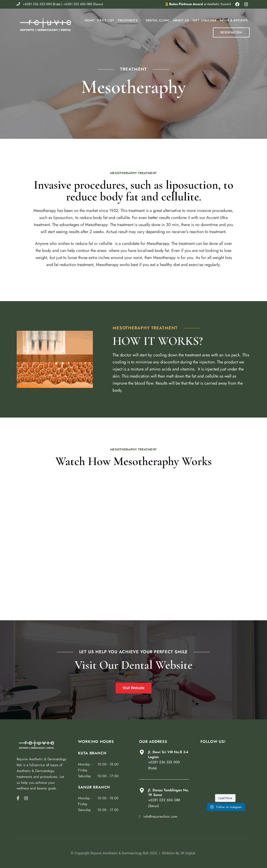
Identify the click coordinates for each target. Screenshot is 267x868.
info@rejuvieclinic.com (158, 816)
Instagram (26, 798)
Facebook (18, 798)
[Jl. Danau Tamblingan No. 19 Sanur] (142, 790)
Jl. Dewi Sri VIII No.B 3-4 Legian (168, 754)
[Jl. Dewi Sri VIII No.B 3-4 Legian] (142, 752)
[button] (231, 32)
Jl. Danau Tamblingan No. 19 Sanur (169, 792)
